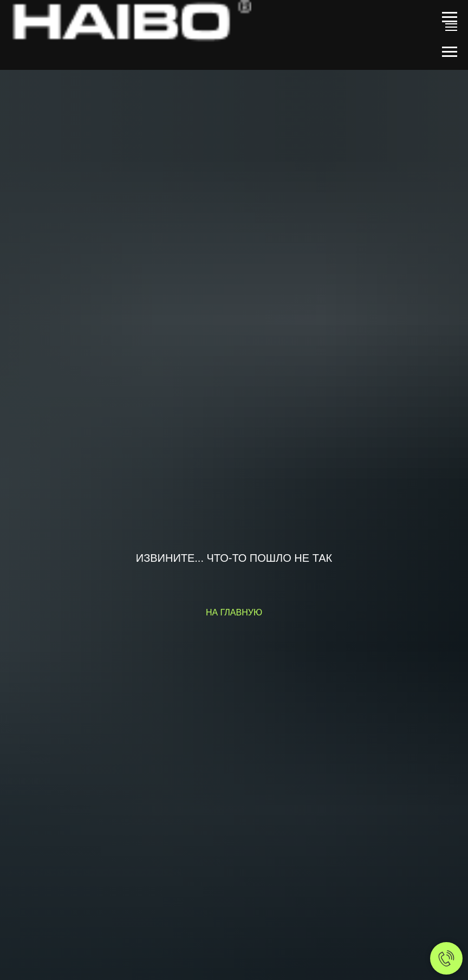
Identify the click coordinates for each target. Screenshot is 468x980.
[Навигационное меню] (450, 17)
